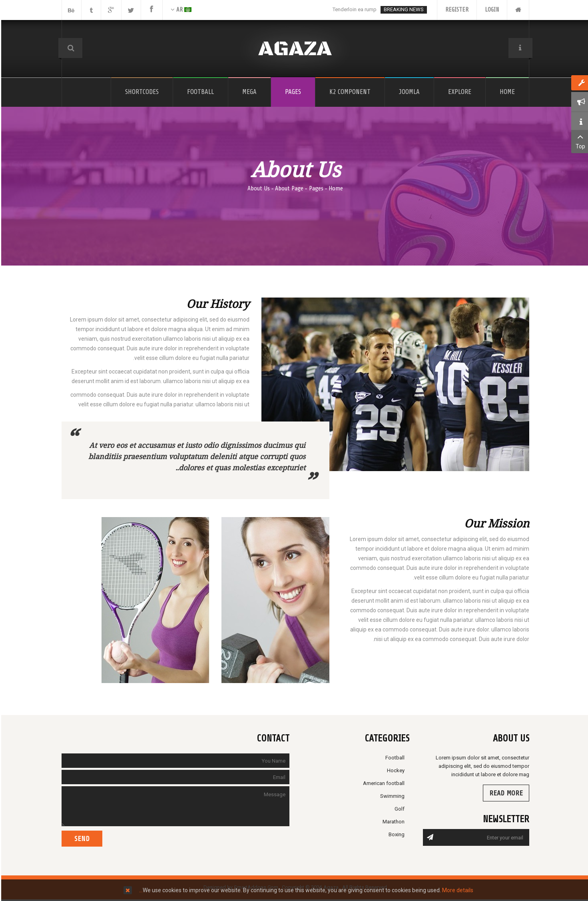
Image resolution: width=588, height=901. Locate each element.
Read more (505, 793)
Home (335, 188)
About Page (288, 188)
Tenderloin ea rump (353, 9)
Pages (315, 188)
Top (579, 141)
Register (456, 10)
